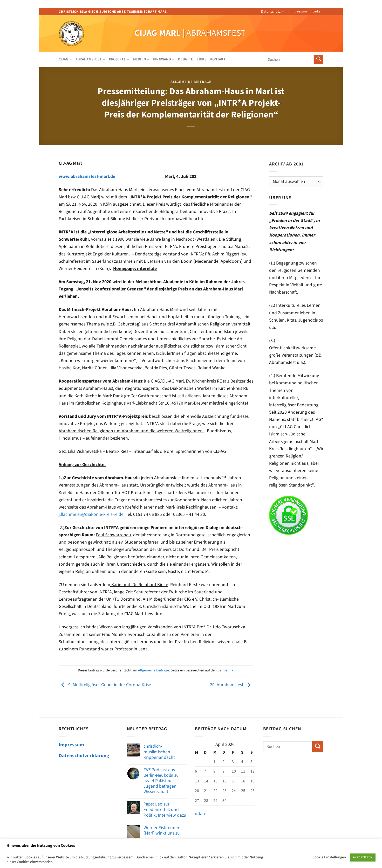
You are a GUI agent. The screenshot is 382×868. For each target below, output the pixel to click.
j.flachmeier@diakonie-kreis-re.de (91, 514)
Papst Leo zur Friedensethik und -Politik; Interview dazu (165, 810)
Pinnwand (164, 59)
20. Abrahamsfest (232, 685)
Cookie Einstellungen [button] (329, 857)
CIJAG (65, 59)
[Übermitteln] (319, 60)
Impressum (298, 11)
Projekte (119, 59)
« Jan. (200, 814)
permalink (225, 670)
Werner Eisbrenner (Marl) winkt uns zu (162, 830)
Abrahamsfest (90, 59)
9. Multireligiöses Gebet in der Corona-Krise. (105, 685)
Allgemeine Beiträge (191, 82)
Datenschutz (272, 12)
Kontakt (218, 59)
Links (316, 11)
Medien (141, 59)
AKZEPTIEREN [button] (363, 857)
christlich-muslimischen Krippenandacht (159, 752)
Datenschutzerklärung (84, 756)
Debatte (186, 59)
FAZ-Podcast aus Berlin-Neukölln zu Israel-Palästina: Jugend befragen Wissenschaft (161, 781)
